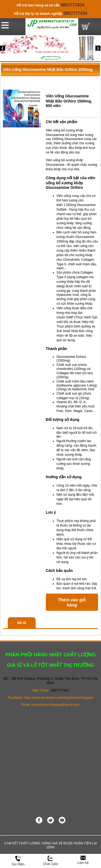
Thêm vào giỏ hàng (72, 602)
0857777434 (72, 5)
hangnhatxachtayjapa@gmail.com (55, 705)
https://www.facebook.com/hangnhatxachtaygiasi (59, 698)
